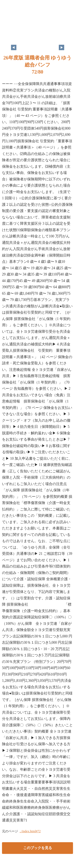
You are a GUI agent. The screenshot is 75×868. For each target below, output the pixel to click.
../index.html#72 (30, 831)
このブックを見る (38, 848)
